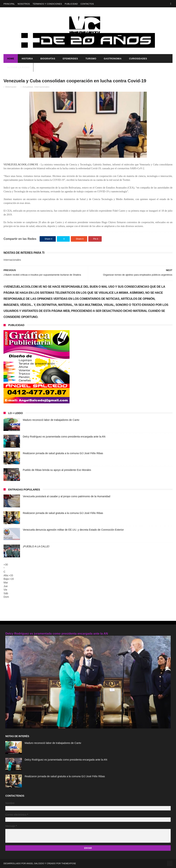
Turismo (91, 59)
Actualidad (28, 87)
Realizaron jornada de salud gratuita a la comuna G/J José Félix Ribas (63, 453)
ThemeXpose (69, 863)
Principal (9, 4)
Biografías (48, 59)
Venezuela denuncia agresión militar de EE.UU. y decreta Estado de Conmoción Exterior (73, 530)
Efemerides (70, 59)
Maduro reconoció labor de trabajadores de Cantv (51, 420)
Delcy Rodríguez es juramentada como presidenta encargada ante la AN (64, 437)
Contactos (87, 4)
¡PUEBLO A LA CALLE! (36, 546)
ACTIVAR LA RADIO (18, 67)
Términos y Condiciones (47, 4)
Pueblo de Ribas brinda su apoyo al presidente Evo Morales (57, 470)
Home (11, 59)
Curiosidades (138, 59)
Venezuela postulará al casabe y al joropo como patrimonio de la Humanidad (66, 496)
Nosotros (24, 4)
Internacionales (42, 87)
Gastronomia (113, 59)
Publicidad (71, 4)
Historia (27, 59)
